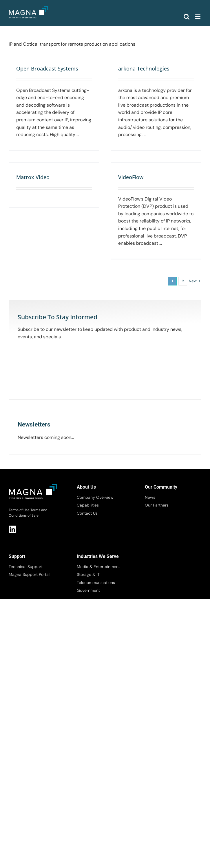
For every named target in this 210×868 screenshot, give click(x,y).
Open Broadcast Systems (47, 68)
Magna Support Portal (29, 574)
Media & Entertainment (98, 567)
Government (88, 590)
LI (12, 529)
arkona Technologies (144, 68)
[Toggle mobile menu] (198, 17)
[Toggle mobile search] (187, 17)
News (150, 497)
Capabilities (88, 505)
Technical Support (26, 567)
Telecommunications (96, 583)
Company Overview (95, 497)
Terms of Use (19, 510)
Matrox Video (33, 177)
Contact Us (87, 513)
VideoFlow (131, 177)
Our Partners (157, 505)
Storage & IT (88, 574)
